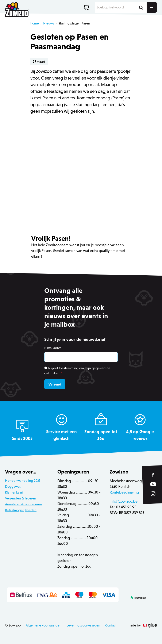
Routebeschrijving (124, 492)
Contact (111, 625)
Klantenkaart (14, 492)
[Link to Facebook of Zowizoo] (153, 475)
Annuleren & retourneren (24, 504)
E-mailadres (53, 348)
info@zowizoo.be (124, 501)
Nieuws (49, 23)
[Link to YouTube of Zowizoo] (153, 484)
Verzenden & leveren (21, 498)
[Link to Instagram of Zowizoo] (153, 494)
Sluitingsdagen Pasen (74, 23)
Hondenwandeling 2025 (23, 481)
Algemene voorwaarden (44, 625)
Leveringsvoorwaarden (83, 625)
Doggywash (14, 486)
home (35, 23)
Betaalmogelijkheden (21, 510)
